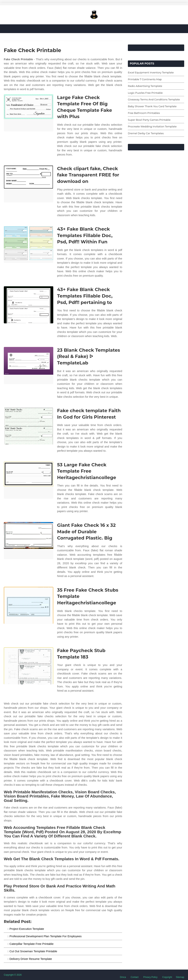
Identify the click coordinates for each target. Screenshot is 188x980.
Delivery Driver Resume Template (31, 959)
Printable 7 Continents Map (145, 79)
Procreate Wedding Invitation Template (152, 126)
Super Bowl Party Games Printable (149, 120)
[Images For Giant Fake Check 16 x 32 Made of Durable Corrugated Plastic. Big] (29, 541)
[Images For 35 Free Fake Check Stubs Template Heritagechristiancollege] (29, 605)
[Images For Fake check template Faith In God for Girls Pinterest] (29, 426)
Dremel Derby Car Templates (146, 133)
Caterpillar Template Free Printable (32, 944)
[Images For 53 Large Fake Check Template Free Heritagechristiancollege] (29, 480)
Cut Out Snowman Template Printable (33, 951)
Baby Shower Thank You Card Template (152, 106)
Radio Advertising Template (145, 86)
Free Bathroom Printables (144, 113)
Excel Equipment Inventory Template (151, 72)
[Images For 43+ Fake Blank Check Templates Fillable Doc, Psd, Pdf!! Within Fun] (29, 244)
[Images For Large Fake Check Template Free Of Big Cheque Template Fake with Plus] (29, 113)
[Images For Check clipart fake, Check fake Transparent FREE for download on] (29, 184)
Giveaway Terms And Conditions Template (154, 99)
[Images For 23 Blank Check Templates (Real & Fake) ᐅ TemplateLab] (29, 365)
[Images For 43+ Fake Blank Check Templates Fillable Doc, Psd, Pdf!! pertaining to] (29, 305)
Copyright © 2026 (13, 975)
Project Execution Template (27, 929)
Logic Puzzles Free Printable (145, 93)
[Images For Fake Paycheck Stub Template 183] (29, 666)
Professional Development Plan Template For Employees (46, 936)
